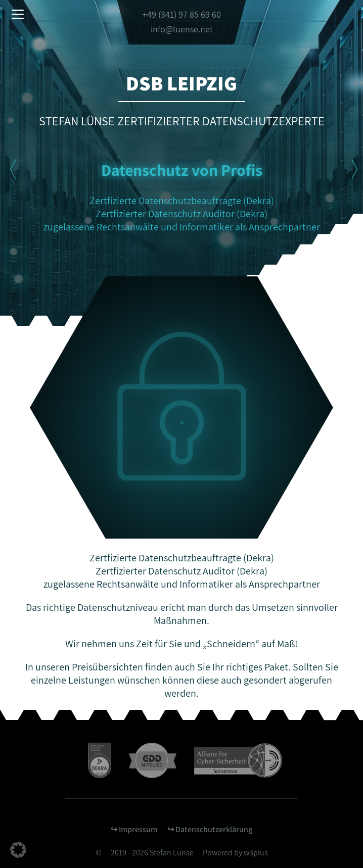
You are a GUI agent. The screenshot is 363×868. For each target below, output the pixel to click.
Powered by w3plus (235, 853)
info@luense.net (182, 29)
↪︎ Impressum (134, 829)
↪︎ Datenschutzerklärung (210, 829)
